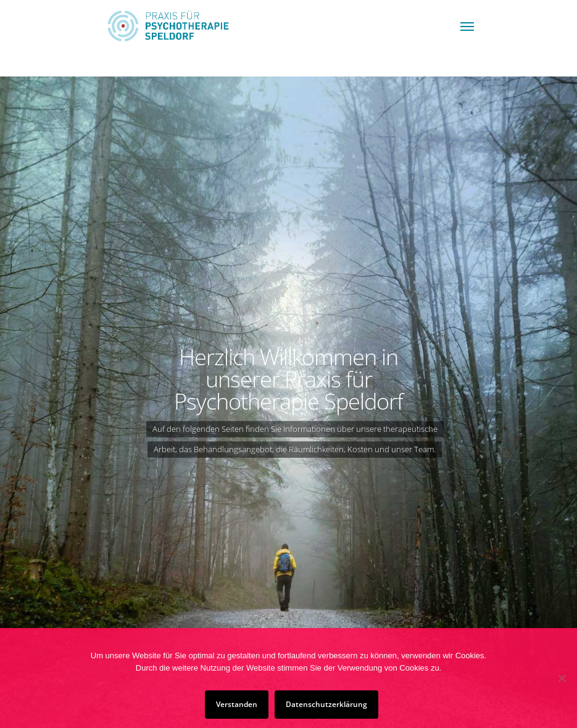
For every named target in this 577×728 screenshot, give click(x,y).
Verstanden (237, 704)
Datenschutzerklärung (326, 704)
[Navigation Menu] (467, 26)
